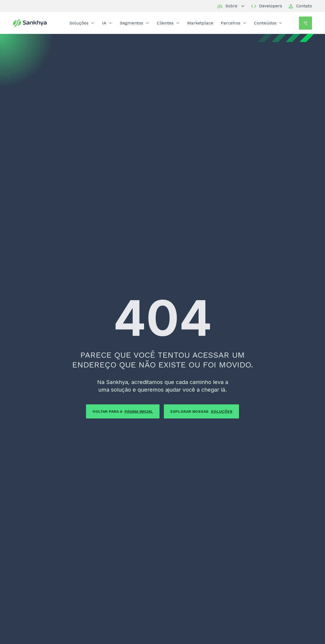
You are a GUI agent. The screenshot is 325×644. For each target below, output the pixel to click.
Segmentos (135, 23)
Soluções (82, 23)
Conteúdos (268, 23)
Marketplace (200, 23)
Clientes (168, 23)
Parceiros (234, 23)
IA (107, 23)
